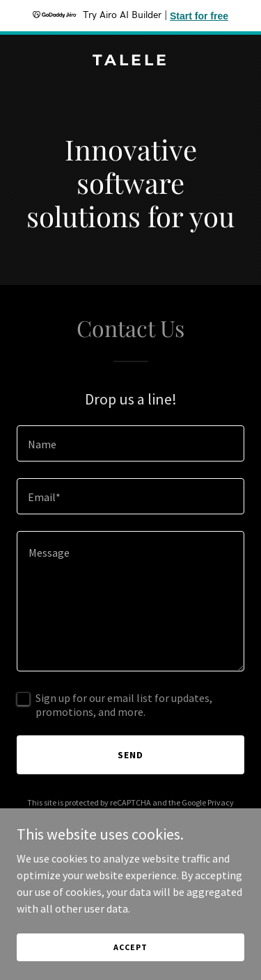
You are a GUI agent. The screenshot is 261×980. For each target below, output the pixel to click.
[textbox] (130, 443)
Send (130, 755)
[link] (130, 61)
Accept (130, 947)
